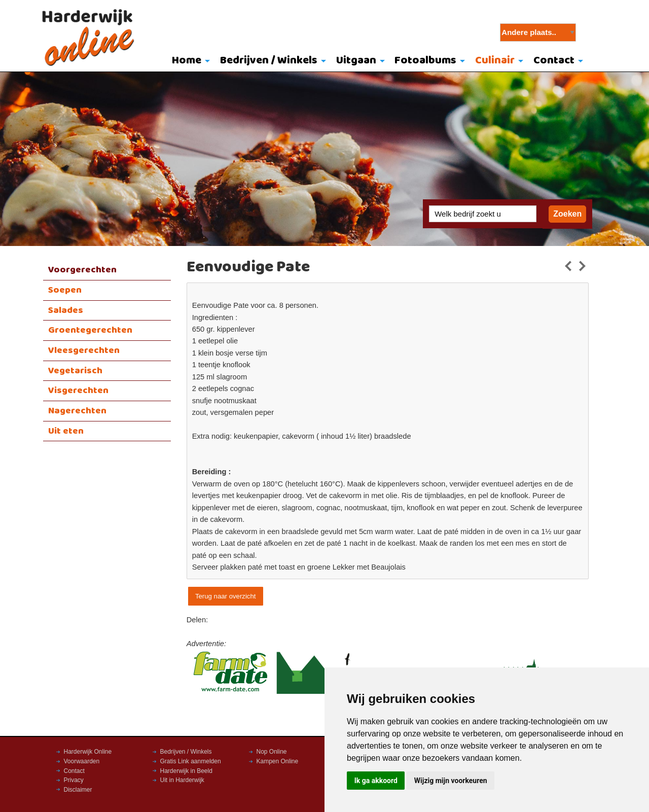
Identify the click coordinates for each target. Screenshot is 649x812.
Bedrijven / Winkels (269, 61)
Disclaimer (78, 790)
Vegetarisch (75, 371)
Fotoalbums (425, 61)
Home (187, 61)
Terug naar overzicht (225, 596)
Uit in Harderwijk (182, 780)
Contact (554, 61)
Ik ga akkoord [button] (376, 781)
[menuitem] (189, 61)
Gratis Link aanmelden (191, 761)
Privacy (74, 780)
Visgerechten (78, 391)
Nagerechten (77, 411)
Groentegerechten (90, 330)
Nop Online (272, 752)
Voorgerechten (82, 270)
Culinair (495, 61)
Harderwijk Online (88, 752)
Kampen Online (278, 761)
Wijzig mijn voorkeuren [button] (451, 781)
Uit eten (66, 431)
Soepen (65, 290)
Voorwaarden (82, 761)
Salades (66, 310)
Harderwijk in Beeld (186, 771)
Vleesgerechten (84, 350)
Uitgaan (356, 61)
